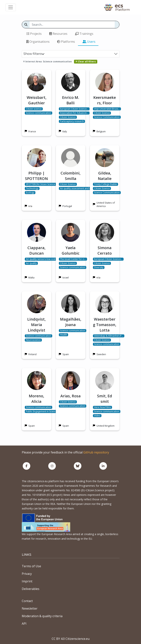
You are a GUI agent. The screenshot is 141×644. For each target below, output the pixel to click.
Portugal (67, 206)
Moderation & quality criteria (42, 616)
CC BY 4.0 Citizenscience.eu (71, 639)
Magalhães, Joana (71, 322)
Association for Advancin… (74, 113)
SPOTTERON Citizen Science (41, 184)
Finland (32, 354)
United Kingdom (106, 426)
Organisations (38, 42)
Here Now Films (102, 407)
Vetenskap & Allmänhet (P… (109, 336)
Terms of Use (31, 566)
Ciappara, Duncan (36, 250)
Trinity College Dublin (106, 184)
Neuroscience (33, 340)
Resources (58, 34)
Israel (66, 277)
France (32, 131)
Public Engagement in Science (42, 412)
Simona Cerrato (105, 250)
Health (63, 335)
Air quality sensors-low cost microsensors (48, 259)
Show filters (34, 54)
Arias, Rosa (70, 396)
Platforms (66, 42)
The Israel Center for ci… (73, 259)
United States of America (106, 204)
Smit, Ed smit (105, 399)
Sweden (101, 354)
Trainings (84, 34)
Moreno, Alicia (36, 399)
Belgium (101, 131)
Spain (66, 354)
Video (97, 416)
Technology (32, 188)
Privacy (27, 574)
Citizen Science (68, 117)
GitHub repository (96, 452)
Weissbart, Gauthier (37, 100)
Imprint (27, 581)
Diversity (99, 267)
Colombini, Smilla (70, 176)
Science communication (39, 113)
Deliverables (31, 589)
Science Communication (107, 117)
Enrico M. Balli (71, 100)
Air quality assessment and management (82, 188)
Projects (34, 34)
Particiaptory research (72, 121)
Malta (31, 277)
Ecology (30, 193)
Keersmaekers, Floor (105, 100)
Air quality (31, 263)
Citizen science (34, 109)
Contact (27, 601)
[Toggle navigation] (11, 7)
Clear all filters (86, 62)
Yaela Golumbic (71, 250)
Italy (65, 131)
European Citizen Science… (74, 109)
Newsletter (30, 608)
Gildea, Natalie (105, 176)
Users (89, 42)
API (24, 624)
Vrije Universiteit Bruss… (107, 109)
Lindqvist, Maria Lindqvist (36, 325)
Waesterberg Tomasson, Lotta (105, 325)
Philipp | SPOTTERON (36, 176)
